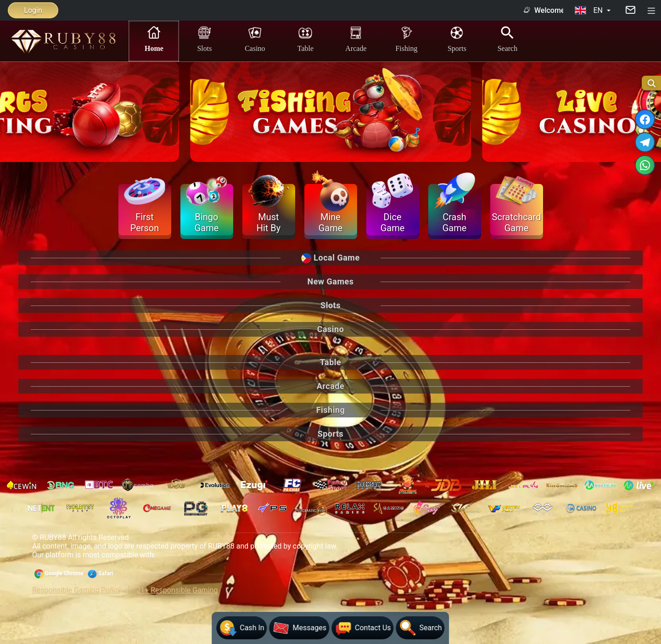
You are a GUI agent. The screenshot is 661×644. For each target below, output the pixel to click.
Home (154, 39)
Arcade (356, 39)
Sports (457, 39)
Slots (204, 39)
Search (508, 39)
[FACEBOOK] (645, 119)
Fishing (406, 39)
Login (33, 10)
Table (305, 39)
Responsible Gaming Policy (76, 590)
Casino (255, 39)
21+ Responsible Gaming (177, 590)
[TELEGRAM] (645, 142)
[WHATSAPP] (645, 165)
